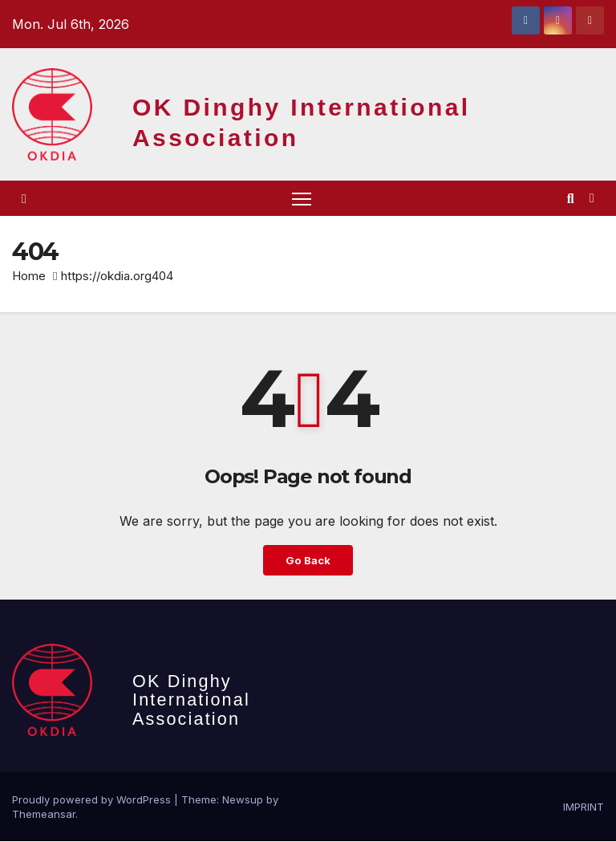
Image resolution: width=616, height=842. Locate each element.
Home (29, 277)
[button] (571, 199)
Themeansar (44, 815)
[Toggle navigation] (301, 199)
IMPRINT (584, 807)
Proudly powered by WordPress (93, 800)
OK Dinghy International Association (191, 701)
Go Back (308, 561)
